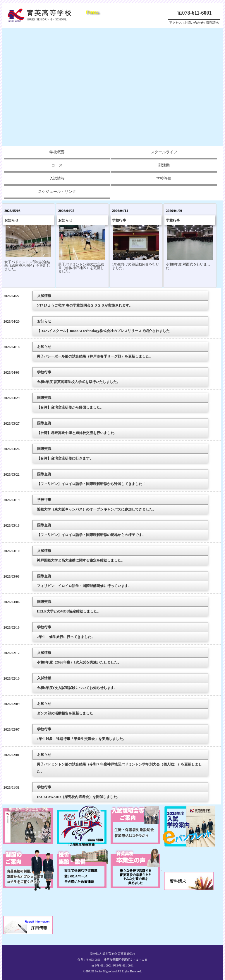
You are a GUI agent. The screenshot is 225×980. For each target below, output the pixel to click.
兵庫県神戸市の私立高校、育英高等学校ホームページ (43, 15)
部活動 (164, 165)
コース (57, 165)
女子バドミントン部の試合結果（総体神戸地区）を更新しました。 (27, 266)
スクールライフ (164, 152)
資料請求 (212, 23)
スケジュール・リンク (57, 192)
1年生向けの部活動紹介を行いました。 (136, 266)
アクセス (176, 23)
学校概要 (57, 152)
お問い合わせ (194, 23)
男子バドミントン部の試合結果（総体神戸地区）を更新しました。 (81, 268)
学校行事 (119, 220)
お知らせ (11, 220)
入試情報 (57, 178)
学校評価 (164, 178)
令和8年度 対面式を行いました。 (188, 266)
